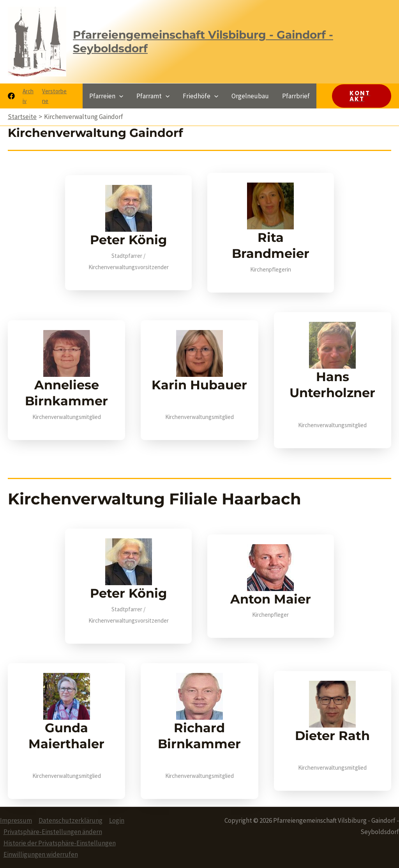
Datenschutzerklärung (71, 820)
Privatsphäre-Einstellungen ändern (53, 832)
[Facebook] (11, 96)
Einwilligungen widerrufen (41, 854)
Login (117, 820)
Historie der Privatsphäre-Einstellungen (60, 843)
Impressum (16, 820)
